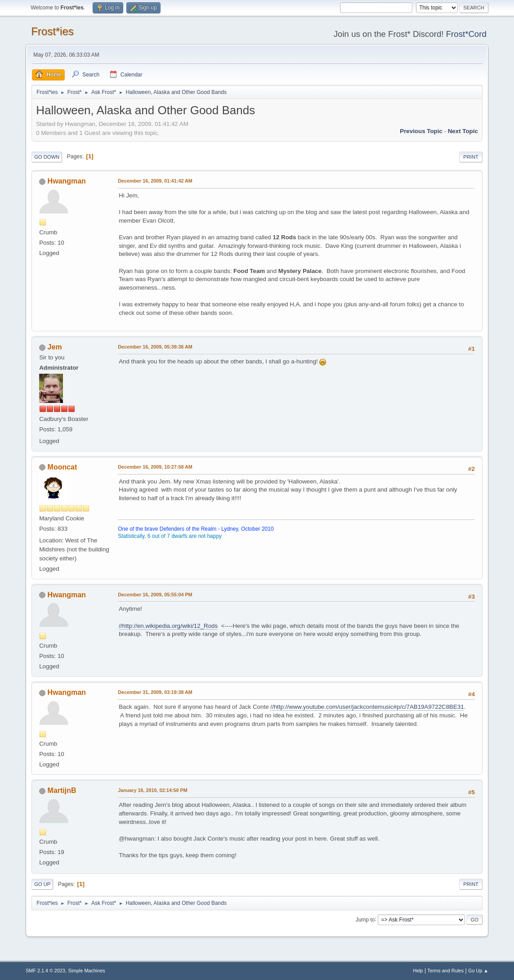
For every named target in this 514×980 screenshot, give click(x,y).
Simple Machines (86, 971)
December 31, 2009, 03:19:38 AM (155, 692)
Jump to (365, 919)
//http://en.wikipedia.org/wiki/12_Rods (168, 626)
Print (471, 157)
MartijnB (62, 790)
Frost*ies (52, 31)
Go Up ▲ (478, 971)
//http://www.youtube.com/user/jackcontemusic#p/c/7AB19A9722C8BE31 (367, 707)
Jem (55, 347)
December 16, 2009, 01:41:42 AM (155, 181)
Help (418, 971)
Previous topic (421, 131)
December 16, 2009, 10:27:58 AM (155, 467)
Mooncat (63, 467)
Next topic (463, 131)
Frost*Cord (466, 34)
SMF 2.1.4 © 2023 (45, 971)
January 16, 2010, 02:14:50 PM (153, 790)
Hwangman (67, 181)
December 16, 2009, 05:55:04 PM (155, 595)
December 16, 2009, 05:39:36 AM (155, 347)
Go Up (42, 884)
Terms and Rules (445, 971)
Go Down (47, 157)
